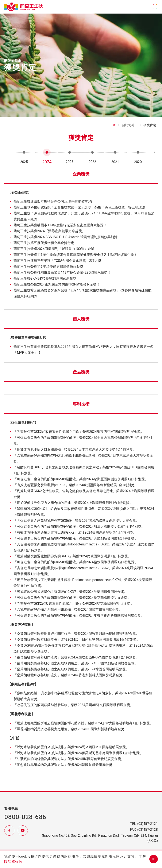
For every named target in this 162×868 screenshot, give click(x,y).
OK (154, 859)
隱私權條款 (13, 862)
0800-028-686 (25, 817)
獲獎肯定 (150, 125)
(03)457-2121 (148, 824)
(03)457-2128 (148, 830)
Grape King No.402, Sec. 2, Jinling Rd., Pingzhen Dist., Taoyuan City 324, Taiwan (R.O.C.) (100, 838)
